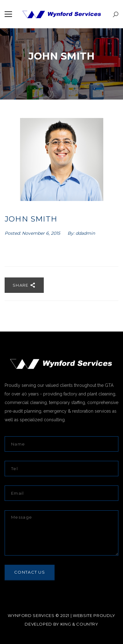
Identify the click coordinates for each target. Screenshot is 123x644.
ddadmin (85, 233)
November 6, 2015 (42, 233)
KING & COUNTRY (79, 624)
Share (24, 285)
